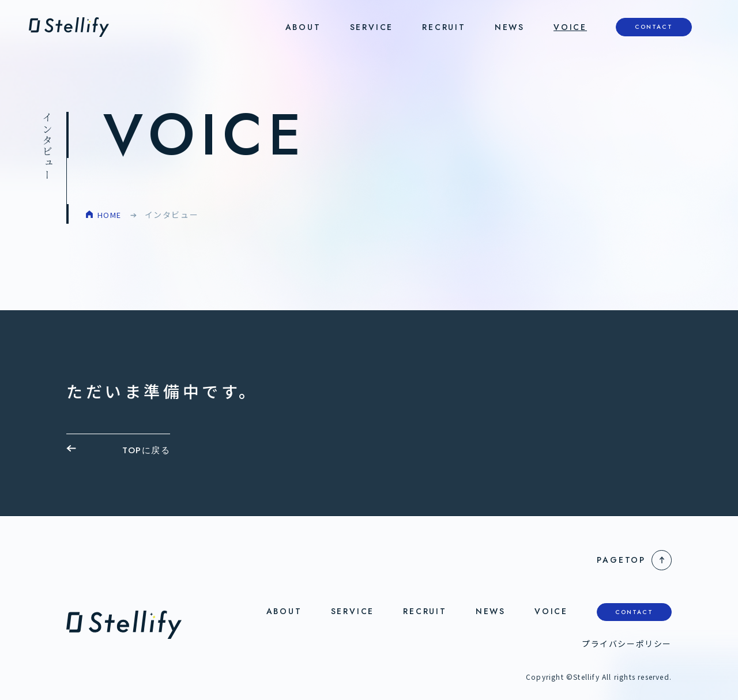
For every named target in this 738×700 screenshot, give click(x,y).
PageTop (621, 560)
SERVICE (372, 27)
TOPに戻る (146, 450)
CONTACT (654, 27)
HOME (111, 214)
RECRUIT (444, 27)
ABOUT (303, 27)
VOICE (570, 27)
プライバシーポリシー (627, 643)
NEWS (510, 27)
